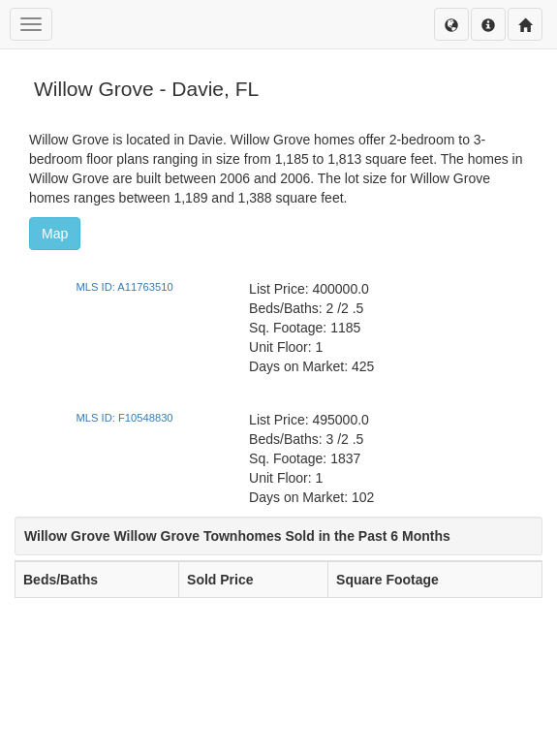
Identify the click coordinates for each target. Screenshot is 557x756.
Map (55, 234)
